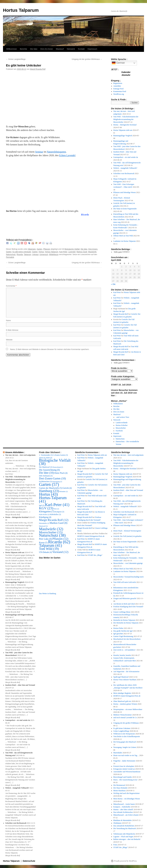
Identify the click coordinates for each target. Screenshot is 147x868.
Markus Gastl (82, 252)
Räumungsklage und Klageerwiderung (19, 615)
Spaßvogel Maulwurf (121, 677)
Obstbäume (118, 823)
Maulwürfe (92, 252)
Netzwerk (71, 49)
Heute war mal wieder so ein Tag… (126, 755)
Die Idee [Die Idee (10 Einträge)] (46, 473)
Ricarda (20, 255)
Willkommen (12, 49)
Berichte (24, 49)
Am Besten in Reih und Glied (124, 604)
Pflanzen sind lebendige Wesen (125, 192)
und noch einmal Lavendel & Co (125, 718)
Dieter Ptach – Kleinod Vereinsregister (127, 531)
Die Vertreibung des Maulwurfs (125, 828)
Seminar (39, 152)
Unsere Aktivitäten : (15, 452)
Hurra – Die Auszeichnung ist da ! (126, 780)
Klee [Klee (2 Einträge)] (56, 509)
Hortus (41, 252)
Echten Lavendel (67, 155)
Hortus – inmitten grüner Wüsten (125, 704)
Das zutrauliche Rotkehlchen (124, 826)
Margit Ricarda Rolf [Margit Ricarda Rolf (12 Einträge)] (54, 520)
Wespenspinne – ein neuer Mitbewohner (128, 709)
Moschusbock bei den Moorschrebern (127, 639)
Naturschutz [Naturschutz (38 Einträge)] (52, 535)
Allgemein (32, 249)
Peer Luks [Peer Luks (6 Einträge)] (45, 539)
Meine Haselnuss (120, 791)
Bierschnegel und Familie (123, 777)
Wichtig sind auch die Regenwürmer (127, 793)
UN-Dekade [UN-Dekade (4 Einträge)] (45, 552)
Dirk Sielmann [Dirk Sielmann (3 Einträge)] (46, 476)
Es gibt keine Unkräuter (22, 252)
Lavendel (72, 252)
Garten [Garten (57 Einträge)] (49, 484)
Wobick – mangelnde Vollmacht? (125, 168)
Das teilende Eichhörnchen (123, 812)
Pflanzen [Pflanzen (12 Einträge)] (60, 539)
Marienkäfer (118, 753)
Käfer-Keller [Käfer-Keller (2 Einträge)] (44, 515)
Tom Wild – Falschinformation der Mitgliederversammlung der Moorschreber (126, 119)
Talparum (28, 255)
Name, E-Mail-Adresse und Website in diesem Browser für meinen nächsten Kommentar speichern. (50, 349)
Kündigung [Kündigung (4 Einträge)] (45, 517)
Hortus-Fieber (118, 628)
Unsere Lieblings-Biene (122, 612)
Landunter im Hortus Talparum (125, 241)
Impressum (92, 49)
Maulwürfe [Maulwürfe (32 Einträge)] (51, 529)
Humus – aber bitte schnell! (123, 810)
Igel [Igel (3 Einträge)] (42, 505)
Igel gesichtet (118, 634)
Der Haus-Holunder (121, 788)
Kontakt (81, 49)
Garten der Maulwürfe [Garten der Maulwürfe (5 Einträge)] (51, 488)
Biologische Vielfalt (72, 249)
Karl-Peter (63, 252)
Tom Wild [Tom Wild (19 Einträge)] (49, 549)
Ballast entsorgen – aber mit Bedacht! (127, 839)
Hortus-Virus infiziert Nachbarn (125, 680)
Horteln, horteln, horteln (122, 655)
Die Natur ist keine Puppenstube (125, 209)
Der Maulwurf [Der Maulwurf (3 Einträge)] (46, 467)
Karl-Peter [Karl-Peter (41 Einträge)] (57, 505)
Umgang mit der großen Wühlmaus (87, 59)
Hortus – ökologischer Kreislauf (125, 125)
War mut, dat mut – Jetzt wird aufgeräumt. (21, 455)
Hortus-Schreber (122, 425)
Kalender (126, 72)
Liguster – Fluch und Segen (123, 837)
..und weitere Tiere (122, 417)
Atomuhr (126, 75)
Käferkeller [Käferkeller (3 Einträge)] (55, 514)
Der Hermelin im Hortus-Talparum (126, 623)
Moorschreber (121, 428)
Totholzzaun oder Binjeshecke (124, 834)
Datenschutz (120, 439)
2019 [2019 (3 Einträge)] (42, 458)
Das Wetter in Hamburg (48, 593)
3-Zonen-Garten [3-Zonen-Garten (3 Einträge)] (61, 455)
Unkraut (35, 255)
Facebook (119, 431)
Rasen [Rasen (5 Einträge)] (43, 543)
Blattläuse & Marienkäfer (123, 820)
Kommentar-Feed (120, 91)
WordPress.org (119, 94)
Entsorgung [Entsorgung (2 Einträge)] (57, 482)
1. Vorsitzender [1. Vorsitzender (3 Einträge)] (46, 455)
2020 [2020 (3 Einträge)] (49, 458)
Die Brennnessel (119, 785)
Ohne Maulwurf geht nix (122, 701)
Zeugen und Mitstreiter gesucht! (125, 598)
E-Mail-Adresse (12, 330)
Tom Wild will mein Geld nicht (125, 582)
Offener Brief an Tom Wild (123, 236)
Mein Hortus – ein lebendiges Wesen (127, 799)
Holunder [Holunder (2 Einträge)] (64, 492)
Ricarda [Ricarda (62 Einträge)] (59, 542)
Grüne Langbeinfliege (16, 59)
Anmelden (117, 86)
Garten (40, 249)
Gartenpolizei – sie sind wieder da (126, 157)
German (118, 63)
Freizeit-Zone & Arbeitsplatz (124, 766)
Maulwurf (60, 49)
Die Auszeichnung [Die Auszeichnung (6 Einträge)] (49, 470)
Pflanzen (47, 249)
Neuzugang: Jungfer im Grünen (125, 747)
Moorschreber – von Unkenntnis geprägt (128, 563)
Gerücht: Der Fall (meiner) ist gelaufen (127, 536)
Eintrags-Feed (118, 89)
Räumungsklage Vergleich (123, 136)
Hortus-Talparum (52, 252)
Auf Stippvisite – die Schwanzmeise (126, 672)
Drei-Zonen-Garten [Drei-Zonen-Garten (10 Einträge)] (52, 478)
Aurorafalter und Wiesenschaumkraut (127, 772)
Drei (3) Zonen (47, 49)
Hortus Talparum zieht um (123, 130)
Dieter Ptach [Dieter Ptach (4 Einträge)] (61, 473)
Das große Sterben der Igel (123, 631)
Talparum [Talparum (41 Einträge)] (50, 545)
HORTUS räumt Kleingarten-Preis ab (91, 536)
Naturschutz (11, 255)
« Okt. (113, 284)
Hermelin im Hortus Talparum (124, 620)
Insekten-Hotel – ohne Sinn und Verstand (20, 685)
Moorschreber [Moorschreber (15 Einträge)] (51, 532)
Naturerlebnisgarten (56, 152)
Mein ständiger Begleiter (122, 693)
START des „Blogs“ (95, 555)
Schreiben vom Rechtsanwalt (124, 173)
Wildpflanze (54, 255)
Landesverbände (122, 423)
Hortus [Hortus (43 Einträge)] (48, 494)
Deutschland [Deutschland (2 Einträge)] (58, 467)
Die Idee (34, 49)
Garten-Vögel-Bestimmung (123, 636)
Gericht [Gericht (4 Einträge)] (67, 488)
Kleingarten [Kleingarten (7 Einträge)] (47, 511)
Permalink (10, 257)
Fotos (115, 845)
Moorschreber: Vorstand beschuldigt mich (128, 577)
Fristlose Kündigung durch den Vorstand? (128, 607)
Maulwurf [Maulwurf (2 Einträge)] (43, 526)
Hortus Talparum (21, 10)
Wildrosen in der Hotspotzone (124, 734)
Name (8, 321)
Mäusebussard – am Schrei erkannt (126, 815)
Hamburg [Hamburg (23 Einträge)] (49, 491)
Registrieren (118, 83)
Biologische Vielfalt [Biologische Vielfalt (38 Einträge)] (55, 462)
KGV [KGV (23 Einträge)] (46, 508)
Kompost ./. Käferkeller (122, 807)
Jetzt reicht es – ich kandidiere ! (125, 650)
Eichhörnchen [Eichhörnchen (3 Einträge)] (45, 482)
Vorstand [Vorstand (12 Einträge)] (60, 552)
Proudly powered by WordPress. (126, 861)
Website (9, 340)
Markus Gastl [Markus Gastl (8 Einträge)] (58, 523)
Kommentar (11, 286)
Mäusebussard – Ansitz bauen (124, 804)
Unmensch (44, 255)
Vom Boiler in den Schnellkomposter (127, 736)
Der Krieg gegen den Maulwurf (125, 742)
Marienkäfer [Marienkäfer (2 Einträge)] (44, 523)
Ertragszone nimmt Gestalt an (124, 769)
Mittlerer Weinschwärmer (123, 715)
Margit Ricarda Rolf (38, 69)
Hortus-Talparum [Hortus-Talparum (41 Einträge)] (53, 499)
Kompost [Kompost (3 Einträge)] (59, 512)
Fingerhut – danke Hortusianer (124, 761)
